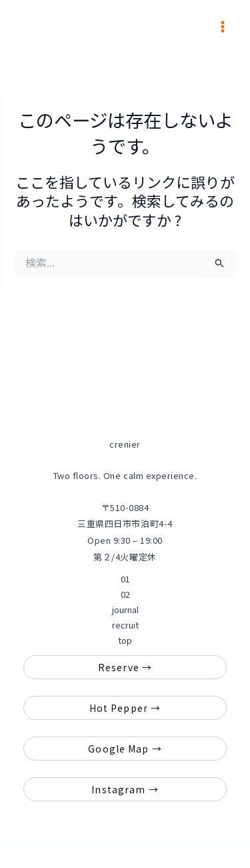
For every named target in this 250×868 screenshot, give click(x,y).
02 (125, 594)
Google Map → (125, 749)
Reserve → (125, 667)
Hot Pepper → (125, 708)
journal (125, 609)
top (125, 640)
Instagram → (125, 789)
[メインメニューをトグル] (223, 27)
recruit (125, 625)
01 (125, 579)
